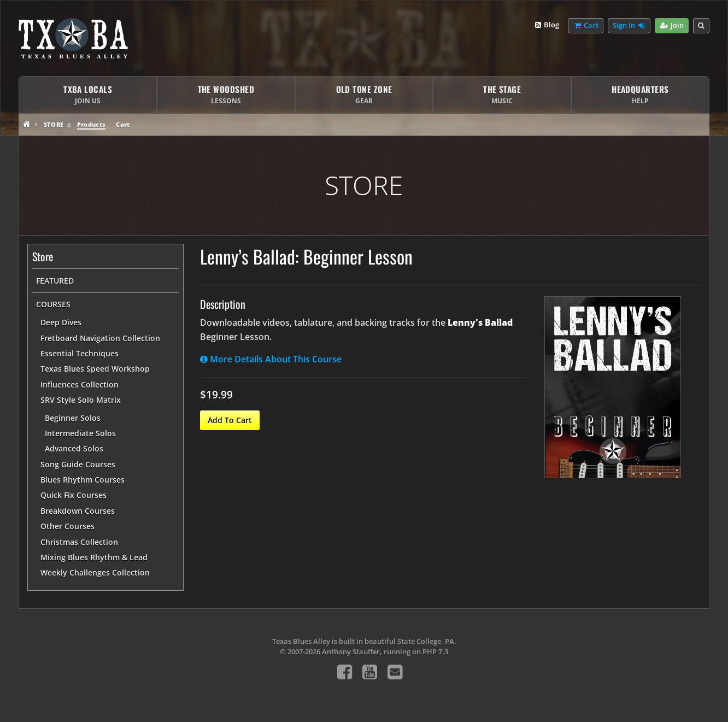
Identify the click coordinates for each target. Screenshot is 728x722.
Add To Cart (230, 420)
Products (92, 124)
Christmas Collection (79, 542)
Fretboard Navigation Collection (100, 338)
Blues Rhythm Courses (83, 480)
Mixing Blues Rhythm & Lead (94, 557)
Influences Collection (80, 385)
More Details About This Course (271, 359)
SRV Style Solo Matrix (81, 400)
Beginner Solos (73, 418)
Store (54, 124)
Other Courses (67, 526)
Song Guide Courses (78, 464)
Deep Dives (61, 322)
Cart (123, 124)
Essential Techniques (80, 353)
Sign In (629, 26)
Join (671, 26)
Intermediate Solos (80, 433)
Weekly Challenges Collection (95, 573)
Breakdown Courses (78, 511)
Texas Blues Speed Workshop (95, 369)
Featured (55, 281)
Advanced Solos (74, 448)
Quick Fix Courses (74, 495)
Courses (53, 304)
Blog (546, 25)
